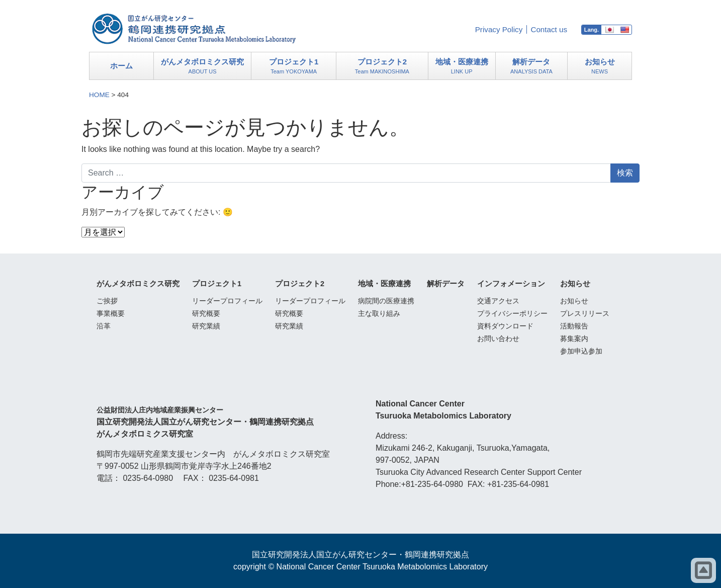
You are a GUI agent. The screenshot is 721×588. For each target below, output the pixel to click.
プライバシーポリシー (512, 313)
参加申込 (581, 351)
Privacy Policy (499, 29)
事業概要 (111, 313)
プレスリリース (585, 313)
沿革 (104, 326)
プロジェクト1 (294, 67)
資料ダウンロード (505, 326)
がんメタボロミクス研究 (203, 67)
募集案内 (574, 339)
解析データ (531, 67)
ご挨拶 (107, 301)
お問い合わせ (498, 339)
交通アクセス (498, 301)
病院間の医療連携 (386, 301)
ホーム (121, 66)
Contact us (549, 29)
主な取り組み (379, 313)
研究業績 (206, 326)
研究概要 (206, 313)
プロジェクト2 (382, 67)
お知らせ (600, 67)
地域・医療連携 (462, 67)
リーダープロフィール (227, 301)
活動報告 (574, 326)
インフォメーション (511, 284)
